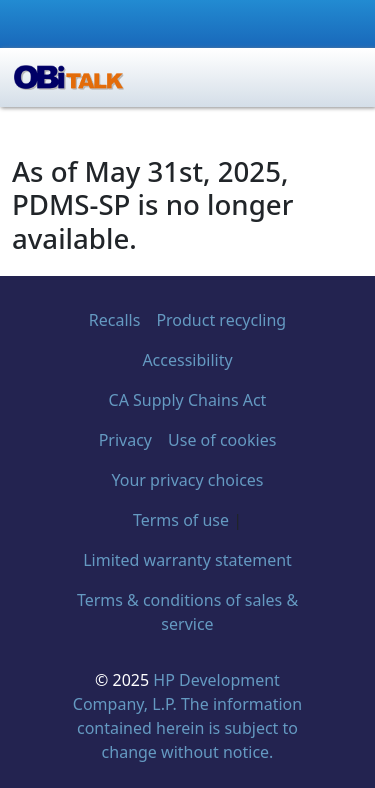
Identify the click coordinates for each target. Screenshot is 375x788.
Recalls (115, 320)
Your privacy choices (187, 480)
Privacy (125, 440)
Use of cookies (222, 440)
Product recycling (221, 320)
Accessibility (187, 360)
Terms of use (181, 520)
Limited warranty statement (187, 560)
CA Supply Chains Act (188, 400)
